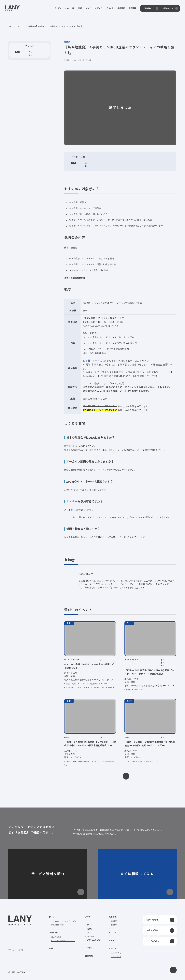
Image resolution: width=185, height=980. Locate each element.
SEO (67, 60)
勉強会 (67, 42)
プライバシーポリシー (17, 950)
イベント (19, 26)
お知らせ (112, 941)
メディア (89, 925)
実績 (51, 948)
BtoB (89, 60)
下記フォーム (92, 361)
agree (163, 976)
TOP (10, 26)
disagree (146, 976)
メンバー (112, 933)
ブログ (88, 917)
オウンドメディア (78, 60)
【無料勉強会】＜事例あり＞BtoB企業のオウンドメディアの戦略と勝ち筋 (54, 26)
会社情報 (89, 956)
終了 (73, 163)
